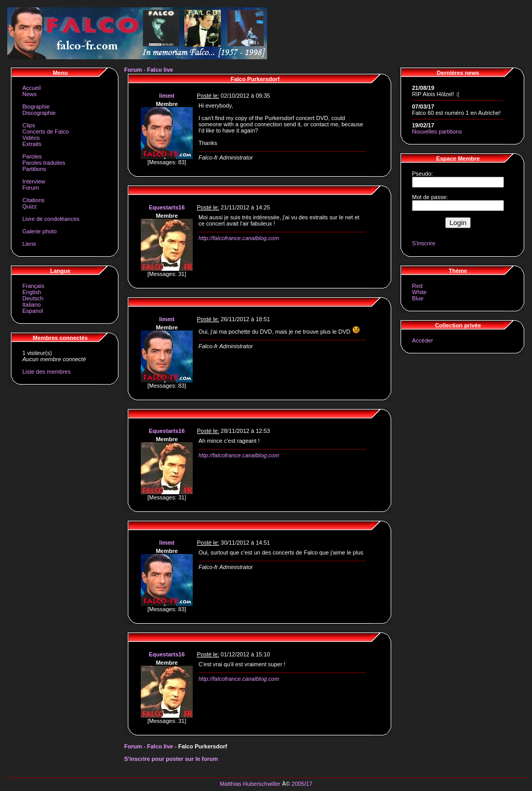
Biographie (36, 107)
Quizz (30, 206)
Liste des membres (46, 372)
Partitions (34, 169)
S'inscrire (424, 243)
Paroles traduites (44, 163)
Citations (34, 200)
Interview (34, 181)
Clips (29, 125)
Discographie (39, 113)
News (30, 94)
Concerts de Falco (45, 131)
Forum (31, 188)
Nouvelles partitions (437, 131)
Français (33, 286)
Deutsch (33, 298)
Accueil (31, 88)
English (32, 292)
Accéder (422, 340)
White (419, 292)
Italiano (31, 305)
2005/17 (302, 784)
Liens (29, 244)
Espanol (33, 311)
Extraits (32, 144)
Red (417, 286)
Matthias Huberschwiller (250, 784)
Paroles (32, 156)
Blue (418, 298)
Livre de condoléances (51, 219)
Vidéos (31, 138)
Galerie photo (39, 231)
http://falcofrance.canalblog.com (239, 238)
